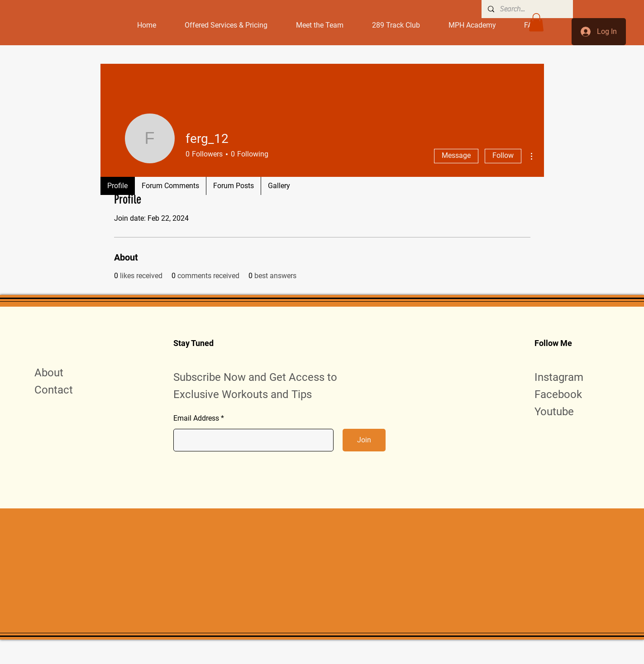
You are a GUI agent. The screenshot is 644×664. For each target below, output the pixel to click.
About (49, 373)
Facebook (558, 394)
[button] (536, 22)
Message (456, 155)
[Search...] (527, 9)
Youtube (554, 412)
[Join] (364, 440)
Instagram (559, 377)
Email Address (196, 418)
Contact (54, 390)
